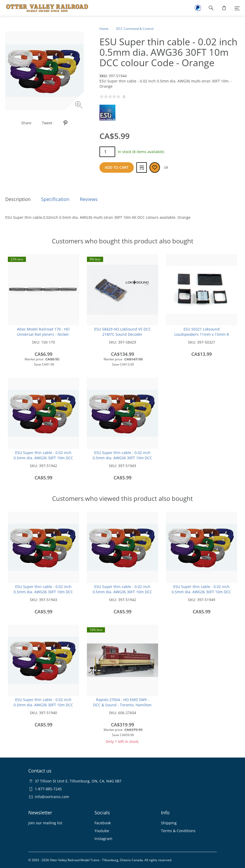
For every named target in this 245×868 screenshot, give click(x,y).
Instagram (103, 839)
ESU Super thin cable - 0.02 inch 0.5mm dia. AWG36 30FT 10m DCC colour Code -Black (43, 458)
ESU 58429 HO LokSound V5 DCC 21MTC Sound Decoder (122, 332)
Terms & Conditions (178, 831)
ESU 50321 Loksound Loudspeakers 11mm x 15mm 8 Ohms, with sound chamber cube (202, 334)
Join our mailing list (45, 823)
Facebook (103, 823)
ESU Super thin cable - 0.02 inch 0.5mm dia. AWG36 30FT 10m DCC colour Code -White (43, 705)
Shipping (169, 823)
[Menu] (237, 8)
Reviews (89, 199)
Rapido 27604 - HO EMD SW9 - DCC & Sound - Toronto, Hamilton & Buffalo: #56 (122, 705)
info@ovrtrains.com (52, 797)
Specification (55, 199)
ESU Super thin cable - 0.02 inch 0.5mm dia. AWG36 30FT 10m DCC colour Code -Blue (201, 592)
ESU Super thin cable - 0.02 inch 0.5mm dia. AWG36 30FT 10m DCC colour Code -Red (122, 458)
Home (104, 29)
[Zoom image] (79, 106)
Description (18, 199)
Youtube (102, 831)
